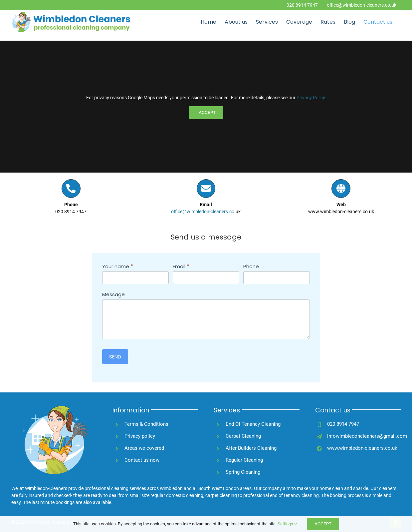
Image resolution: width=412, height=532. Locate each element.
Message (113, 294)
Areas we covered (144, 448)
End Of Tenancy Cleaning (253, 424)
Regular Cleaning (244, 460)
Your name (118, 266)
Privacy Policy (311, 98)
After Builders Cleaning (251, 448)
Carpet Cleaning (243, 436)
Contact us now (142, 460)
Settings (287, 524)
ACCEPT (323, 524)
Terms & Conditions (146, 424)
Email (181, 266)
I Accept (206, 112)
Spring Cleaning (243, 472)
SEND (115, 357)
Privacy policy (140, 436)
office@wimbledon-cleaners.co (203, 212)
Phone (251, 266)
